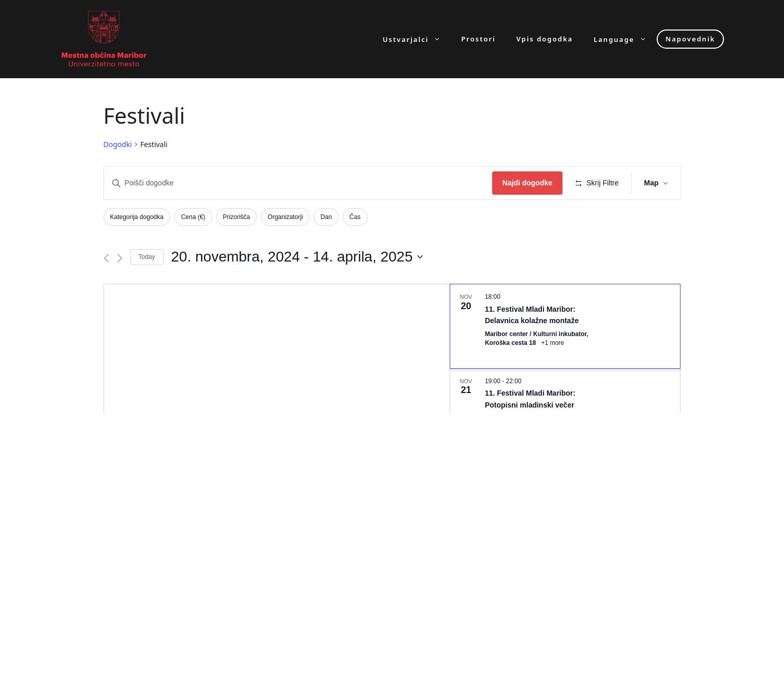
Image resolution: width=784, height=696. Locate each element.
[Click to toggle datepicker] (297, 257)
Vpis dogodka (545, 39)
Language (625, 39)
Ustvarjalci (417, 39)
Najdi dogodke (527, 183)
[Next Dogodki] (120, 258)
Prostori (478, 39)
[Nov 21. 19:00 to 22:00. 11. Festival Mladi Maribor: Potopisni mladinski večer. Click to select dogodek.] (565, 405)
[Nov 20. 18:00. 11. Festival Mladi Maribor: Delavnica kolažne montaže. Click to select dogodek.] (565, 326)
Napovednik (690, 39)
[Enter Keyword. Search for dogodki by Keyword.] (298, 183)
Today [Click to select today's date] (147, 257)
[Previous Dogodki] (106, 258)
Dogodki (118, 144)
